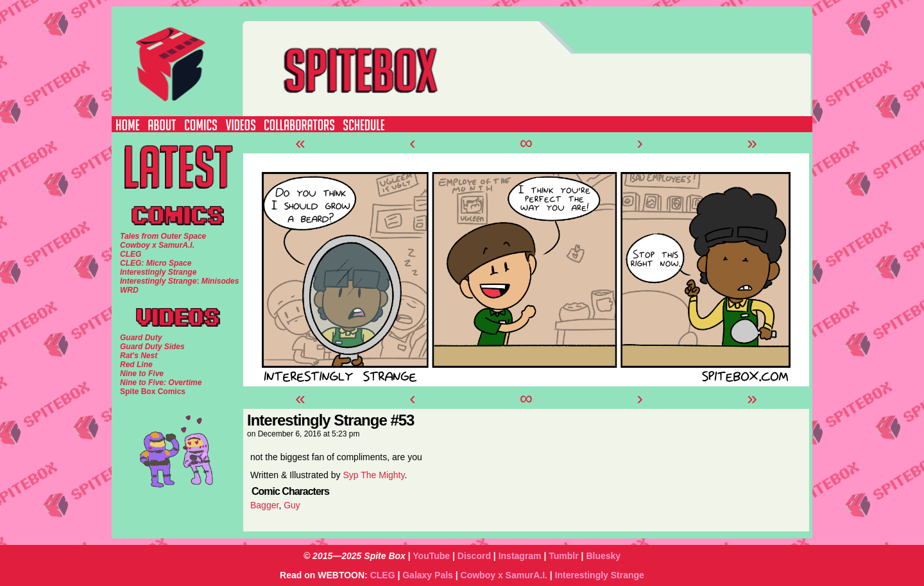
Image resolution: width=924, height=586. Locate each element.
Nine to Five (142, 374)
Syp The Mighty (373, 475)
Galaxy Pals (428, 575)
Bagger (264, 505)
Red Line (136, 365)
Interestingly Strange (600, 575)
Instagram (520, 556)
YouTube (431, 556)
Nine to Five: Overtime (161, 383)
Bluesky (603, 556)
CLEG (383, 575)
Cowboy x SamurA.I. (504, 575)
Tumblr (563, 556)
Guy (292, 505)
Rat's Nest (139, 356)
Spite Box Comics (153, 392)
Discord (474, 556)
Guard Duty (141, 338)
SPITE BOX (485, 61)
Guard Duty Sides (152, 347)
